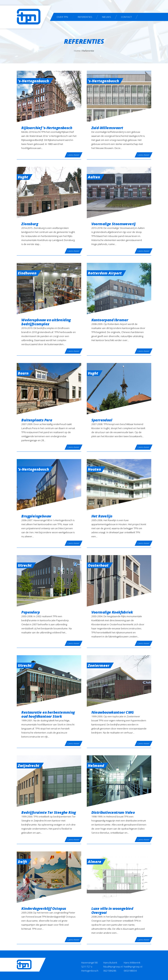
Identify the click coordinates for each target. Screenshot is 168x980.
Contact (126, 17)
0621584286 (110, 971)
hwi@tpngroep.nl (133, 967)
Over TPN (62, 17)
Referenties (85, 17)
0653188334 (130, 971)
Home (77, 51)
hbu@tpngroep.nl (113, 967)
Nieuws (107, 17)
